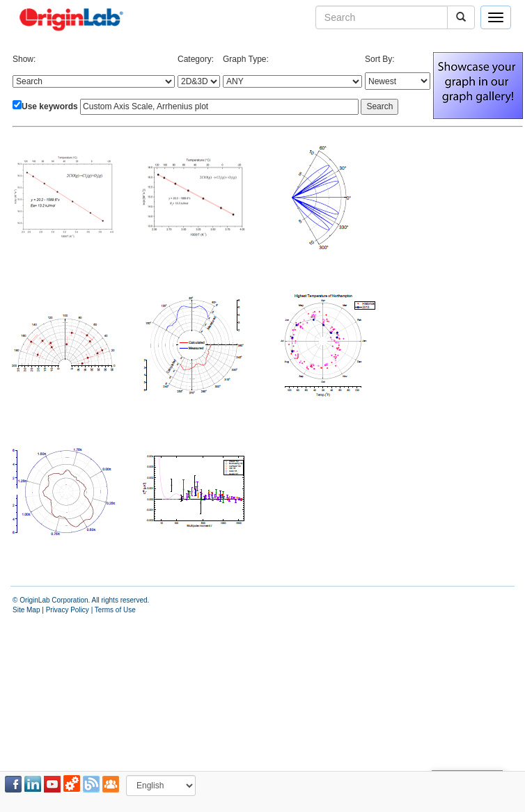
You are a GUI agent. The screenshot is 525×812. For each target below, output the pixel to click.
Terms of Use (115, 610)
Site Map (26, 610)
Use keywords (50, 106)
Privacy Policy (68, 610)
